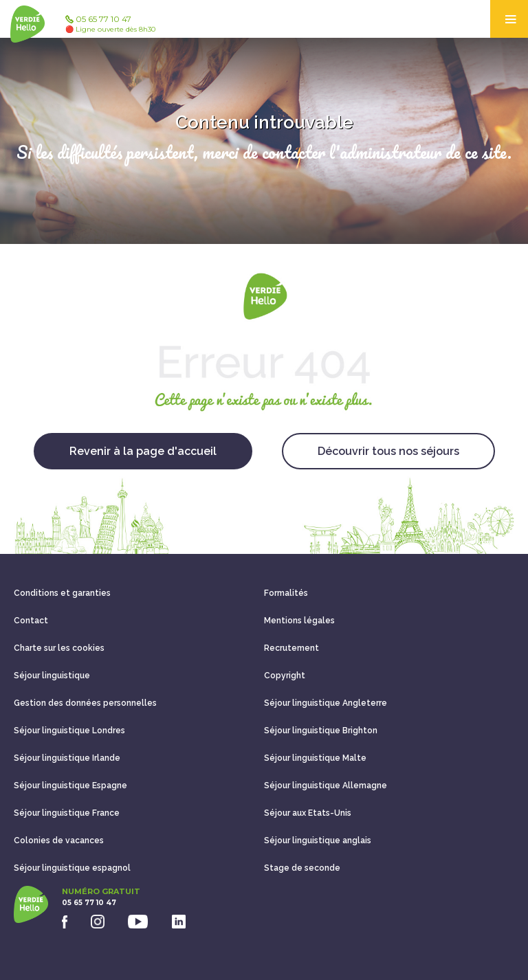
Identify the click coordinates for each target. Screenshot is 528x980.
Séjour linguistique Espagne (70, 786)
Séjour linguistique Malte (315, 758)
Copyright (285, 676)
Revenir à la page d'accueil (143, 451)
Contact (31, 621)
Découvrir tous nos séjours (388, 451)
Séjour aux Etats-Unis (308, 813)
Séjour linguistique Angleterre (326, 703)
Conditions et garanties (62, 593)
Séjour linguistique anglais (318, 840)
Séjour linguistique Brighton (321, 731)
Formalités (286, 593)
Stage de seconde (302, 868)
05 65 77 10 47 (110, 24)
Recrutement (291, 648)
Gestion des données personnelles (85, 703)
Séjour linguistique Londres (69, 731)
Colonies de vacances (59, 840)
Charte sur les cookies (59, 648)
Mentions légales (299, 621)
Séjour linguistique (52, 676)
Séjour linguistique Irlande (67, 758)
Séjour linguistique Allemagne (326, 786)
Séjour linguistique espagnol (72, 868)
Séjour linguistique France (67, 813)
